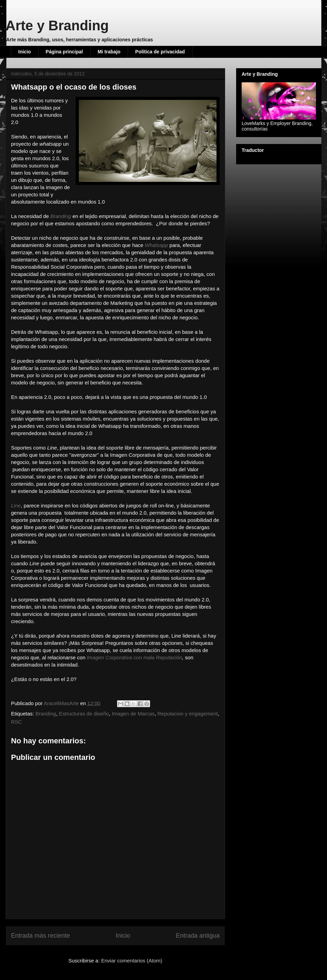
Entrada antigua (198, 936)
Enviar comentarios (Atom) (132, 961)
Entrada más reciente (40, 936)
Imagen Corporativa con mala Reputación (134, 657)
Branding (46, 714)
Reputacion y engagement (187, 714)
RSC (17, 722)
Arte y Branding (57, 25)
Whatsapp (157, 245)
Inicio (25, 52)
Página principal (64, 52)
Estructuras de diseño (84, 714)
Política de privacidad (160, 52)
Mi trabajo (109, 52)
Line (16, 506)
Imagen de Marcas (133, 714)
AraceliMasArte (62, 703)
